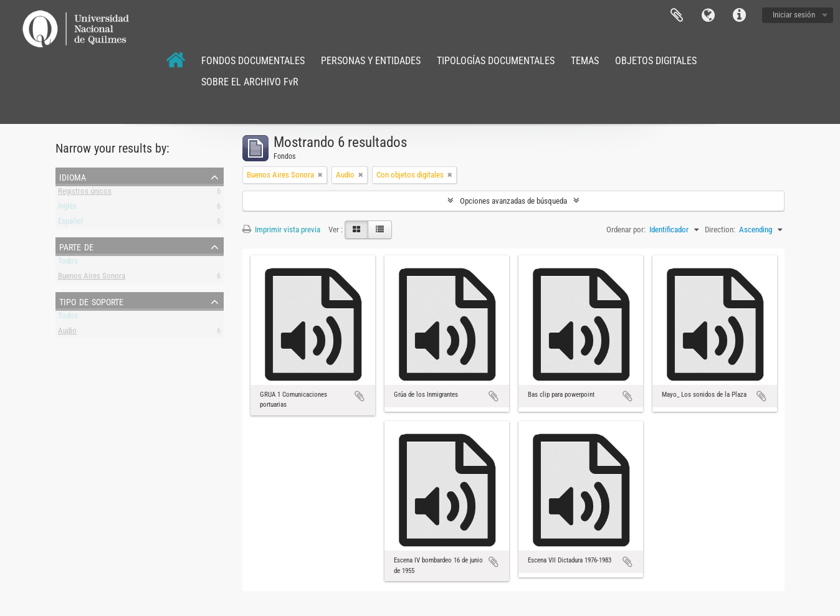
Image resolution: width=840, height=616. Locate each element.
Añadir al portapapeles (360, 396)
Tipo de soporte (91, 301)
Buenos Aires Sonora (92, 278)
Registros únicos (85, 193)
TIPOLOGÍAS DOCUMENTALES (496, 61)
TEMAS (585, 61)
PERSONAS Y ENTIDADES (371, 61)
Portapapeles (677, 16)
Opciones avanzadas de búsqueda (513, 201)
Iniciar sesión (794, 15)
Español (70, 223)
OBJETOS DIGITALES (656, 61)
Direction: (720, 230)
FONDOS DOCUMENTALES (253, 61)
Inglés (67, 208)
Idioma (708, 16)
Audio (67, 333)
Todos (68, 263)
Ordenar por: (626, 230)
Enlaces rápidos (739, 16)
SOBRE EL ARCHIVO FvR (250, 82)
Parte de (76, 246)
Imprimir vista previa (281, 230)
